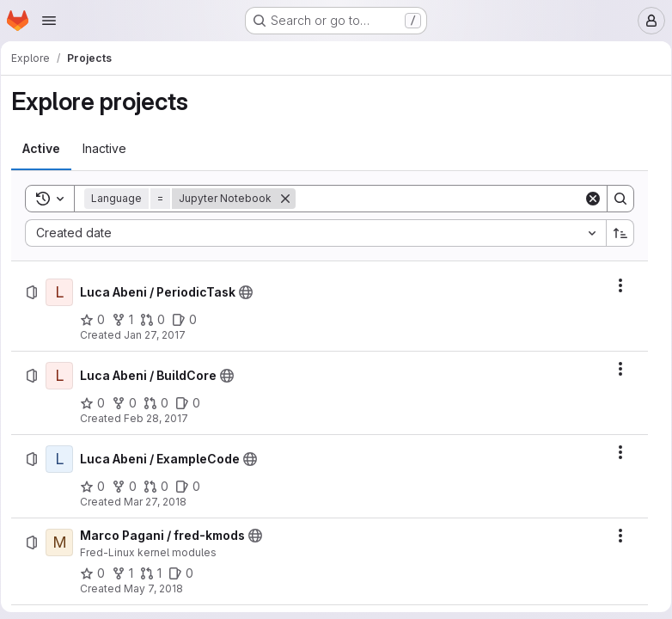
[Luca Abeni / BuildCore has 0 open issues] (194, 403)
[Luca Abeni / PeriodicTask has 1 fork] (128, 320)
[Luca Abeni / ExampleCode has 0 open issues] (194, 487)
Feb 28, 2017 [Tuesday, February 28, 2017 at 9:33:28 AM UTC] (162, 418)
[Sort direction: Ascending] (614, 233)
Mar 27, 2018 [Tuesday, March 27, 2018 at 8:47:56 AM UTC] (161, 502)
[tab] (47, 149)
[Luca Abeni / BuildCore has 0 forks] (130, 403)
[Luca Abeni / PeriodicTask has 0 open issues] (190, 320)
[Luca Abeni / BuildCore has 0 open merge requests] (162, 403)
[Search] (440, 199)
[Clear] (587, 199)
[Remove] (291, 199)
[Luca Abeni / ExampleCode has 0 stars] (98, 487)
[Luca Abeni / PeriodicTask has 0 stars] (98, 320)
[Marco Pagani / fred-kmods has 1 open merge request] (157, 573)
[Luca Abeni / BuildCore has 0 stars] (98, 403)
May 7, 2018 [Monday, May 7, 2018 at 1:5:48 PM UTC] (159, 588)
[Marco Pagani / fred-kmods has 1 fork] (128, 573)
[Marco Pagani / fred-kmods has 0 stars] (98, 573)
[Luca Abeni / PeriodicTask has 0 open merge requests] (159, 320)
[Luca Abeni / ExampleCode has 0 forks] (130, 487)
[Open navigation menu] (49, 21)
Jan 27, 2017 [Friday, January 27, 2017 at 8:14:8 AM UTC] (161, 335)
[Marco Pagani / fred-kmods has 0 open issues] (187, 573)
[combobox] (315, 233)
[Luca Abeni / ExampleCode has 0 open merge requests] (162, 487)
